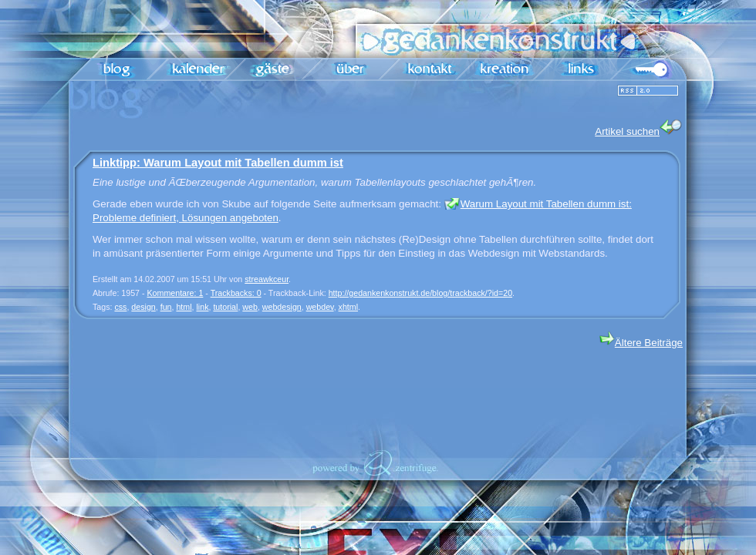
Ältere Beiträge (641, 343)
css (120, 307)
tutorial (225, 307)
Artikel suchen (639, 128)
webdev (320, 307)
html (184, 307)
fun (166, 307)
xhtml (348, 307)
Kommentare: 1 (175, 293)
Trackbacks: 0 (236, 293)
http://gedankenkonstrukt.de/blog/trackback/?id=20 (420, 293)
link (202, 307)
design (143, 307)
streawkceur (267, 279)
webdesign (282, 307)
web (250, 307)
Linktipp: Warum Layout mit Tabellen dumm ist (218, 163)
